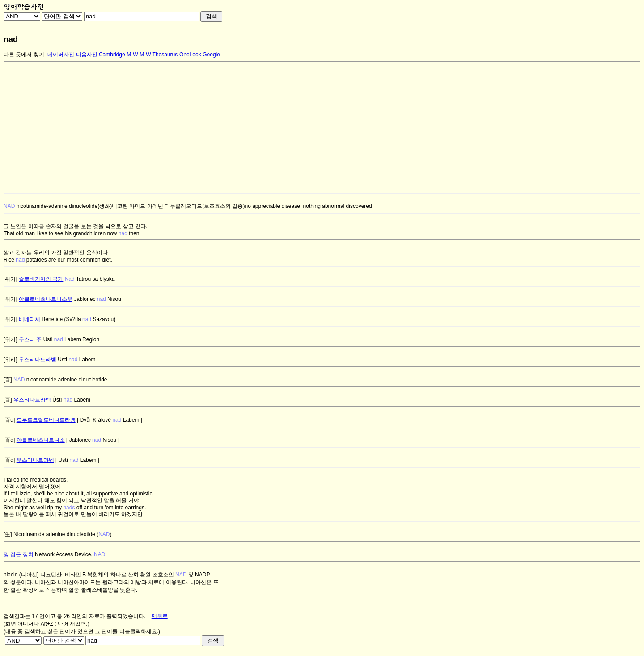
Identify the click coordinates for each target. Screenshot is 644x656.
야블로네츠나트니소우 (46, 299)
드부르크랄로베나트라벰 (46, 420)
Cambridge (112, 55)
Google (211, 55)
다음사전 (87, 55)
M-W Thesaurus (159, 55)
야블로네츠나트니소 (41, 440)
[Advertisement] (272, 127)
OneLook (190, 55)
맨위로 (160, 616)
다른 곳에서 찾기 (24, 55)
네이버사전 (61, 55)
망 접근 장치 (19, 554)
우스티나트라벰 (38, 360)
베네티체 (30, 319)
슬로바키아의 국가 (41, 279)
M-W (132, 55)
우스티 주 (30, 339)
